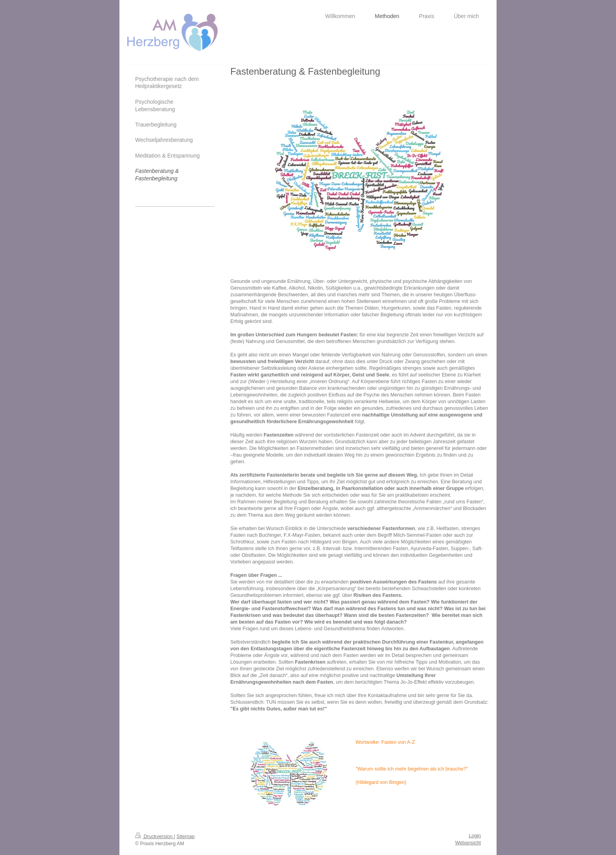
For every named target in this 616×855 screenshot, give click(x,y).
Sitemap (185, 837)
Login (475, 836)
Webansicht (468, 843)
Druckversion (154, 837)
